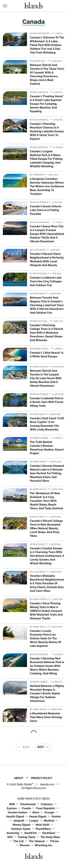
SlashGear (49, 833)
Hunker (56, 817)
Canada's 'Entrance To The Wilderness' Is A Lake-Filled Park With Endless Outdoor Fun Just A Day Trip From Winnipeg (47, 45)
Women (25, 845)
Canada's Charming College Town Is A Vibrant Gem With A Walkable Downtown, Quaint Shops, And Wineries (46, 333)
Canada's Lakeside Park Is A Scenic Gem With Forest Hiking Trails (47, 402)
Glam (36, 813)
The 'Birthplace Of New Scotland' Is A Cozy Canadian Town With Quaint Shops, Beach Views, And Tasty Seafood (46, 501)
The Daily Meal (50, 837)
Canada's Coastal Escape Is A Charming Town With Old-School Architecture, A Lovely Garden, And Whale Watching (47, 556)
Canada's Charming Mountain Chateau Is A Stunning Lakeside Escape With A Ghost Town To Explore (47, 131)
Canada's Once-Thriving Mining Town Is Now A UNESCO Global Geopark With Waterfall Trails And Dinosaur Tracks (46, 611)
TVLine (54, 841)
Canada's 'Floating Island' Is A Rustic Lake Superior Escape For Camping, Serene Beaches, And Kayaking (47, 104)
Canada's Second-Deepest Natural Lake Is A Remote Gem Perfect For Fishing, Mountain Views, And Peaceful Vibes (47, 473)
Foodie (26, 809)
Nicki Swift (42, 825)
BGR (12, 804)
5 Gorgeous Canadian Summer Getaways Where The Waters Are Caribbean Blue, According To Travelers (47, 186)
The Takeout (37, 841)
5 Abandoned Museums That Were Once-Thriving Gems (46, 717)
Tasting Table (27, 837)
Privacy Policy (42, 778)
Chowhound (28, 804)
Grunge (49, 813)
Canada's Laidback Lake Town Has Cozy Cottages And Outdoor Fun (46, 281)
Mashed (49, 821)
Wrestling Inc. (44, 845)
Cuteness (47, 804)
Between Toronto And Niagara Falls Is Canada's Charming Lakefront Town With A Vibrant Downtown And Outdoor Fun (47, 305)
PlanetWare (43, 829)
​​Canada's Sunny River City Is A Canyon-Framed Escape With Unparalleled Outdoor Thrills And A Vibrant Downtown (47, 234)
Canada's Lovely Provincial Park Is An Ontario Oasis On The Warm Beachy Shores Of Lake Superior (45, 638)
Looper (34, 821)
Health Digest (15, 817)
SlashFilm (31, 833)
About (19, 778)
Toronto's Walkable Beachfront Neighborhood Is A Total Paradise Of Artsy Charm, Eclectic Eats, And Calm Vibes (47, 583)
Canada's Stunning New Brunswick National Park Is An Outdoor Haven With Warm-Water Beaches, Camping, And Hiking (47, 666)
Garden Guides (18, 813)
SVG (10, 837)
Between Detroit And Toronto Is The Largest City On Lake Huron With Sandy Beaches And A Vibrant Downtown (46, 378)
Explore (12, 809)
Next (41, 747)
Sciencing (13, 833)
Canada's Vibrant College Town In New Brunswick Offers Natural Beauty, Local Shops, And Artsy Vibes (46, 528)
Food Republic (46, 809)
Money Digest (22, 825)
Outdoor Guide (21, 829)
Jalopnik (19, 821)
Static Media (24, 784)
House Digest (38, 817)
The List (18, 841)
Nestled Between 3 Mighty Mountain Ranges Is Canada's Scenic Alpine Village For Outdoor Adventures (47, 693)
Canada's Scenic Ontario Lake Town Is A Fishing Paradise (46, 210)
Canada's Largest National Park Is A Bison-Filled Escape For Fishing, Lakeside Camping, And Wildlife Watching (46, 159)
